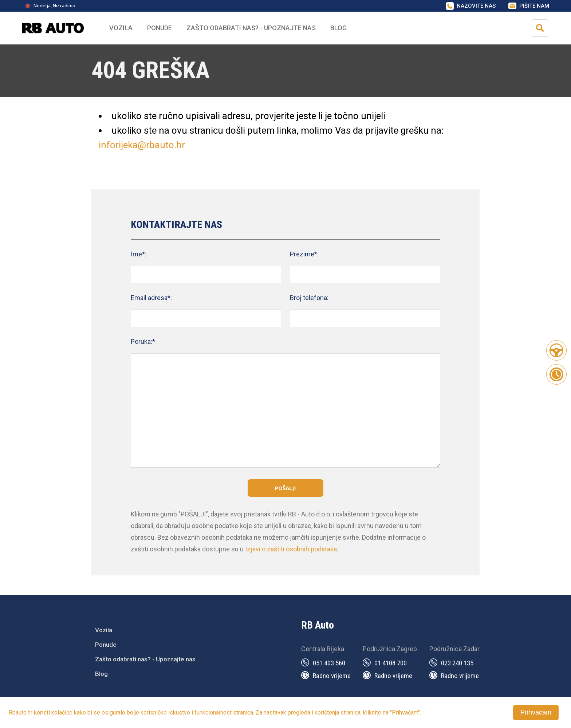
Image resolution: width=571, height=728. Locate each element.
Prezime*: (304, 254)
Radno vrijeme (332, 676)
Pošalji (285, 488)
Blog (338, 28)
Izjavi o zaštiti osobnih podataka (291, 549)
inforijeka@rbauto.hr (142, 145)
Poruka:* (143, 341)
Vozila (104, 630)
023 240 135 (457, 663)
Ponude (106, 645)
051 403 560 (329, 663)
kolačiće (62, 713)
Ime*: (139, 254)
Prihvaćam (536, 712)
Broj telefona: (309, 298)
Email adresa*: (151, 298)
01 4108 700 (391, 663)
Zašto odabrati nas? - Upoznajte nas (145, 659)
